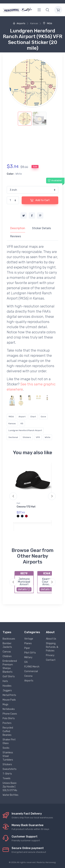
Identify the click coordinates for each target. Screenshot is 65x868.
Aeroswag (51, 862)
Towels (6, 778)
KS (22, 423)
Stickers (27, 437)
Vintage (29, 639)
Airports (19, 23)
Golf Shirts (9, 677)
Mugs (5, 704)
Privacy (50, 655)
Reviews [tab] (16, 236)
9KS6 (48, 23)
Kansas (12, 423)
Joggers (7, 690)
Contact (51, 660)
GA (26, 662)
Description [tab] (18, 228)
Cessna (28, 676)
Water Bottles (10, 795)
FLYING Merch (32, 667)
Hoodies (7, 686)
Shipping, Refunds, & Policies (52, 647)
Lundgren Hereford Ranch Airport (25, 430)
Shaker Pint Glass (9, 741)
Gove (43, 417)
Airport (22, 417)
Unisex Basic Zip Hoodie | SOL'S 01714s (10, 787)
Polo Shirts (9, 718)
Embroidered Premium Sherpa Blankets (10, 666)
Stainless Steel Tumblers (8, 756)
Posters (7, 723)
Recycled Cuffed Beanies (8, 731)
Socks (6, 748)
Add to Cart (40, 200)
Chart (33, 417)
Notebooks (9, 709)
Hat (18, 503)
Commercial (31, 671)
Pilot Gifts (30, 653)
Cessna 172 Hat (26, 507)
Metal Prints (9, 695)
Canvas (7, 652)
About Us (51, 639)
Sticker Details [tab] (42, 228)
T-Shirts (7, 774)
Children (7, 656)
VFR (38, 437)
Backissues (9, 639)
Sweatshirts (10, 769)
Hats (5, 681)
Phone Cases (10, 714)
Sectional (13, 437)
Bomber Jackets (7, 645)
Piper (27, 648)
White (47, 437)
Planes (28, 643)
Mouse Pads (9, 700)
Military (28, 657)
